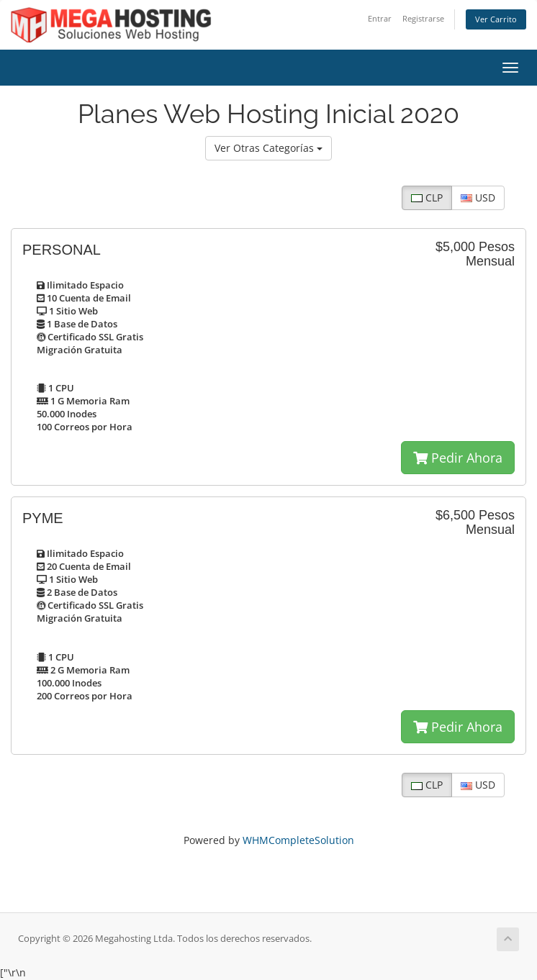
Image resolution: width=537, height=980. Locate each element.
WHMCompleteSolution (298, 840)
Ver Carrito (496, 19)
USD (478, 198)
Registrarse (423, 18)
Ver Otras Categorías (268, 148)
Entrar (380, 18)
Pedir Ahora (458, 458)
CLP (427, 198)
